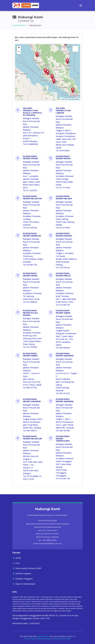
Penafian (68, 639)
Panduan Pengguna (24, 579)
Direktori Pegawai (23, 574)
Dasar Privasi (58, 639)
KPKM (18, 558)
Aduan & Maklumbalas (25, 584)
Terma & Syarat (30, 639)
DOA (18, 563)
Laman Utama (19, 25)
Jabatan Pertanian (43, 636)
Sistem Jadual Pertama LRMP (28, 568)
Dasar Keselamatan (45, 639)
